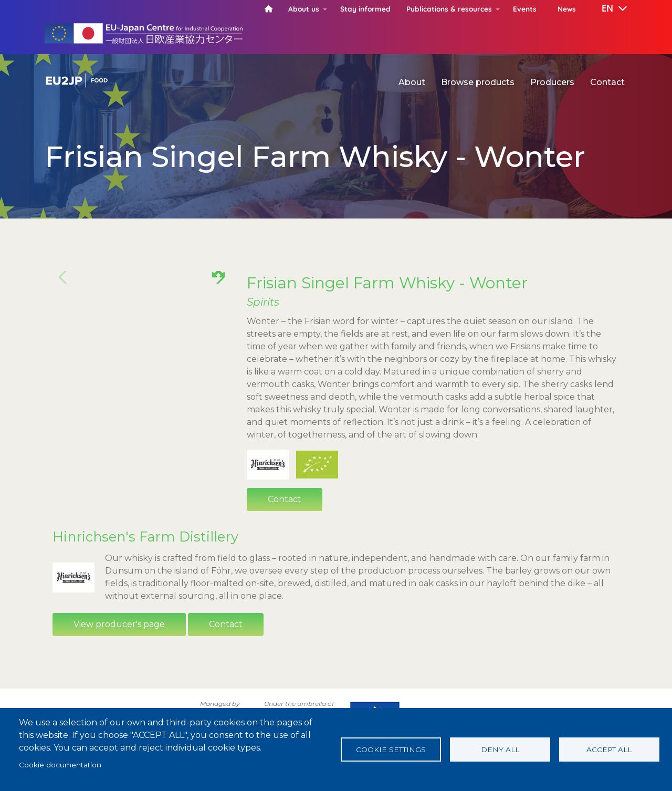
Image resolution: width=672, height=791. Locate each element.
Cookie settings (391, 750)
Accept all (609, 750)
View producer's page (119, 652)
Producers (552, 82)
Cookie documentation (60, 765)
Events (525, 9)
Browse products (478, 82)
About (412, 82)
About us (304, 9)
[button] (607, 9)
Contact (607, 82)
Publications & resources (449, 9)
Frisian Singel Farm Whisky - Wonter (387, 283)
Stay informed (365, 9)
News (567, 9)
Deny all (500, 750)
